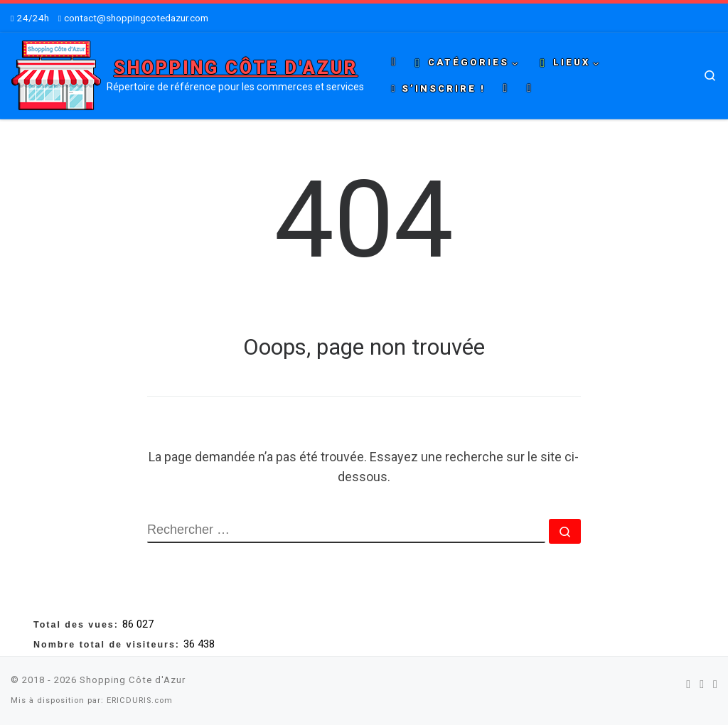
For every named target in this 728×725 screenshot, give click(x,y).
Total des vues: (78, 625)
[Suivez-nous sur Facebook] (688, 684)
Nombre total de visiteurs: (108, 645)
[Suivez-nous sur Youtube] (715, 684)
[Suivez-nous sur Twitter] (702, 684)
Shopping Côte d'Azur (133, 680)
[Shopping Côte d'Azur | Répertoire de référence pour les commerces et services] (56, 74)
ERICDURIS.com (140, 700)
